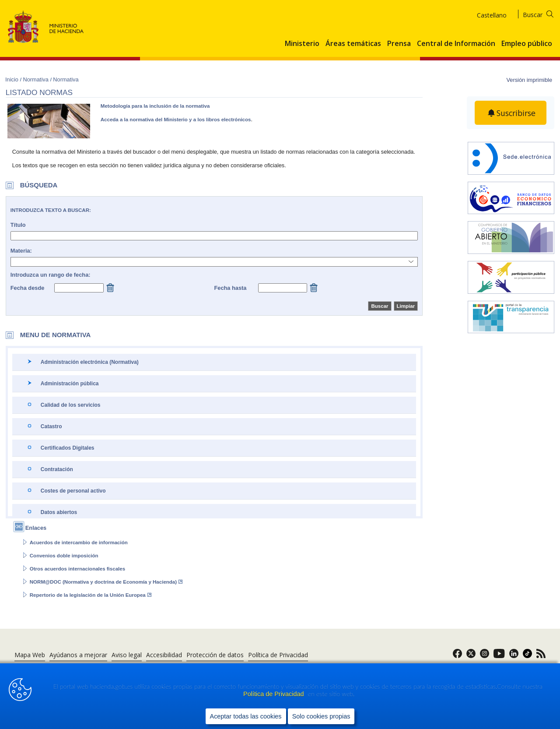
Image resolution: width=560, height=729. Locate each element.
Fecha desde (28, 288)
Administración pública (70, 384)
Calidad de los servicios (71, 405)
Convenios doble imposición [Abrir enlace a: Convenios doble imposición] (64, 556)
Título (18, 225)
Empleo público (527, 44)
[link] (457, 656)
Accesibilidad (164, 655)
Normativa (36, 79)
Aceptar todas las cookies (246, 716)
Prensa (399, 44)
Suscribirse (516, 113)
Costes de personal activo (73, 491)
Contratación (57, 469)
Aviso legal (127, 655)
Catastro (51, 426)
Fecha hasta (230, 288)
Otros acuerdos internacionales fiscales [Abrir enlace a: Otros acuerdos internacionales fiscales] (77, 569)
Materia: (21, 251)
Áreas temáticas (353, 44)
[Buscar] (544, 13)
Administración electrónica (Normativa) (90, 362)
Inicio (12, 79)
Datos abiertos (59, 512)
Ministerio (302, 44)
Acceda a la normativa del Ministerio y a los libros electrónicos (176, 120)
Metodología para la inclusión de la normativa (155, 106)
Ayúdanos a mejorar (78, 655)
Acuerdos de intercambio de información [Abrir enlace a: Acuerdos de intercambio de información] (79, 542)
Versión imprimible (529, 80)
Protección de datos (215, 655)
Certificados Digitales (68, 448)
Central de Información (456, 44)
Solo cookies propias (321, 716)
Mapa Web (30, 655)
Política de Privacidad (274, 694)
